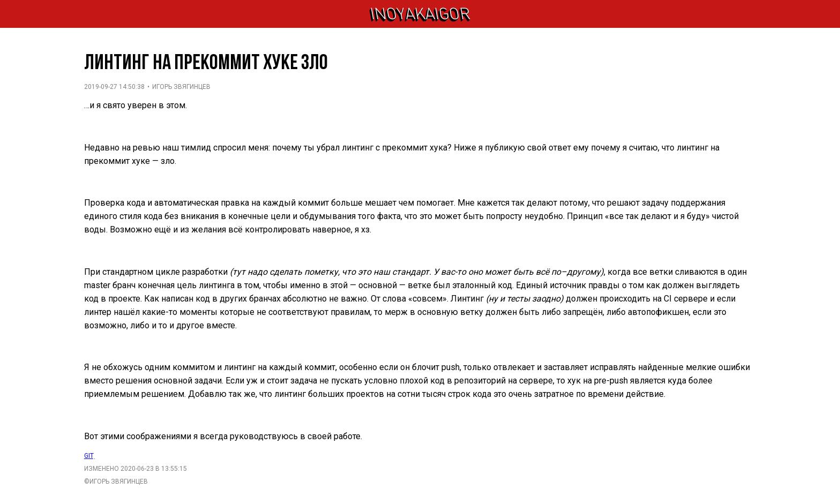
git (89, 456)
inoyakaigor (420, 14)
